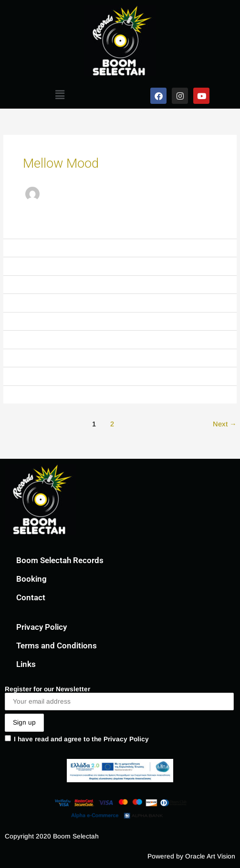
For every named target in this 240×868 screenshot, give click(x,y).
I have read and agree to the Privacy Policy (77, 739)
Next (225, 424)
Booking (31, 579)
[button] (60, 95)
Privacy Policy (42, 627)
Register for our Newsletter (119, 698)
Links (26, 664)
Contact (31, 597)
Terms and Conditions (57, 646)
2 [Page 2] (112, 424)
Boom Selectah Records (60, 560)
